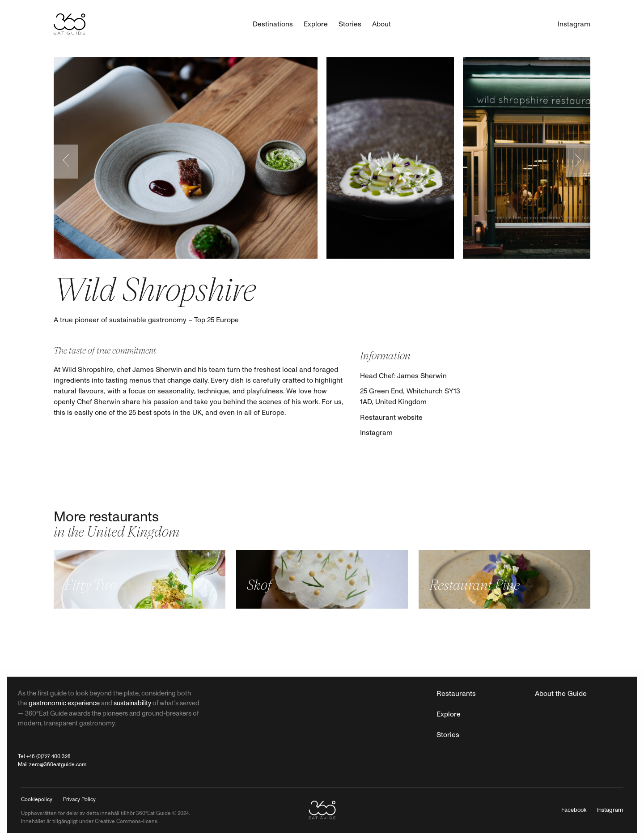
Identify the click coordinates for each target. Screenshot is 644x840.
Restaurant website (391, 418)
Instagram (376, 433)
